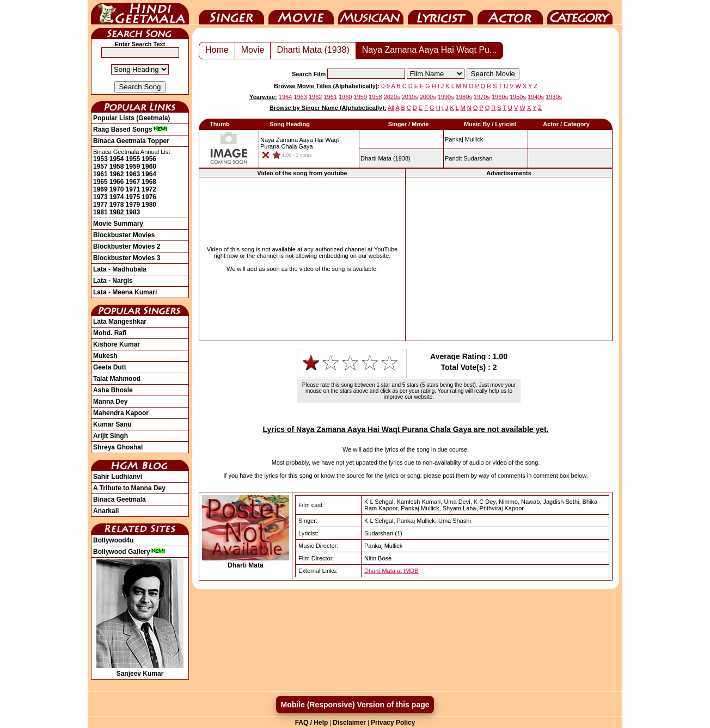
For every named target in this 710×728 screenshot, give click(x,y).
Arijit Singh (111, 436)
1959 (133, 166)
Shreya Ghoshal (118, 447)
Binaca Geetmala (120, 499)
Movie (301, 13)
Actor (510, 13)
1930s (554, 97)
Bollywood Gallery (129, 552)
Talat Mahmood (117, 379)
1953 (100, 159)
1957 (100, 166)
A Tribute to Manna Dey (129, 488)
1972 (149, 189)
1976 (149, 197)
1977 (100, 205)
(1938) (385, 158)
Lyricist (440, 13)
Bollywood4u (114, 540)
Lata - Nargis (113, 281)
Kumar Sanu (112, 424)
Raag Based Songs (130, 129)
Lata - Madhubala (120, 269)
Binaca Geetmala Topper (131, 141)
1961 (100, 174)
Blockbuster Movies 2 (127, 246)
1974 (117, 197)
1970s (482, 97)
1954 (117, 159)
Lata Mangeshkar (120, 322)
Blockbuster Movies (124, 235)
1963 (133, 174)
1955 (133, 159)
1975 (133, 197)
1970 (117, 189)
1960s (500, 97)
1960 (149, 166)
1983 (133, 212)
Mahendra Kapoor (121, 413)
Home (217, 50)
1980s (464, 97)
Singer (231, 13)
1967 (133, 182)
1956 (149, 159)
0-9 (385, 86)
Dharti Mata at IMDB (391, 571)
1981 (100, 212)
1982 (117, 212)
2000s (428, 97)
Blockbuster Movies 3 (127, 258)
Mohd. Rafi (110, 333)
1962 (117, 174)
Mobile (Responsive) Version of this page (355, 705)
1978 (117, 205)
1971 (133, 189)
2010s (410, 97)
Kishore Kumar (117, 344)
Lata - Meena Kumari (125, 292)
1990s (446, 97)
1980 (149, 205)
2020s (392, 97)
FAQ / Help (312, 723)
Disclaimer (349, 723)
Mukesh (105, 356)
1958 (117, 166)
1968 (149, 182)
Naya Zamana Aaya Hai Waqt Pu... (430, 50)
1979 (133, 205)
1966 (117, 182)
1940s (536, 97)
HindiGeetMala (140, 13)
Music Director (371, 13)
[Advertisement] (509, 259)
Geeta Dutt (110, 367)
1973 (100, 197)
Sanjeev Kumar (140, 670)
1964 (149, 174)
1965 (100, 182)
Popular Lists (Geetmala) (131, 118)
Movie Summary (118, 224)
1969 (100, 189)
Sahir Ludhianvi (118, 477)
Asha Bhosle (113, 390)
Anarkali (106, 511)
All (391, 108)
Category (580, 13)
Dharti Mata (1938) (313, 50)
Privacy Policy (393, 723)
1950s (518, 97)
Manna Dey (110, 402)
